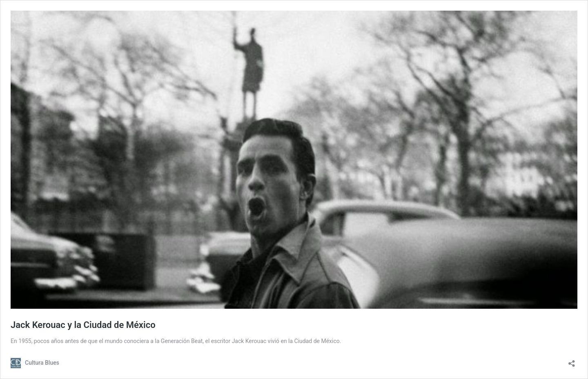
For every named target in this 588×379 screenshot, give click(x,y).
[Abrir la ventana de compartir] (572, 361)
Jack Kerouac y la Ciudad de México (83, 325)
